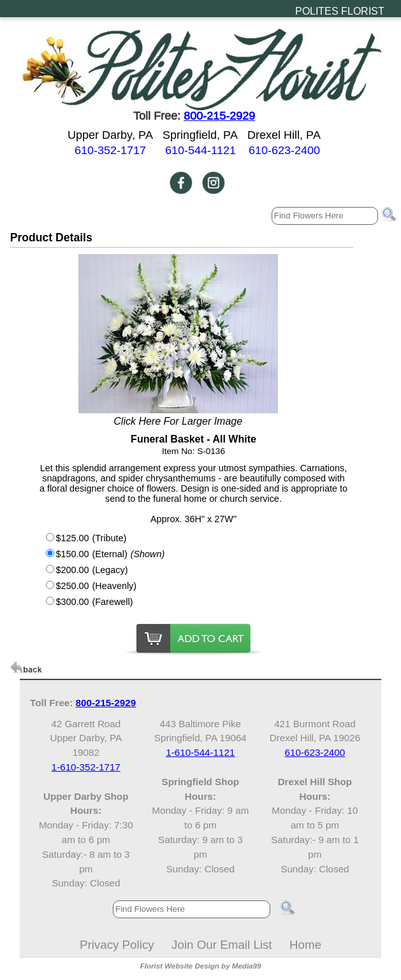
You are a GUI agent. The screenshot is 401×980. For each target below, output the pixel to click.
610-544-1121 (200, 150)
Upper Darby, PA (110, 135)
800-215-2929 (219, 116)
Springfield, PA (200, 135)
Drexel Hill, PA (284, 135)
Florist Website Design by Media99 (201, 966)
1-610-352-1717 (86, 767)
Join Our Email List (222, 945)
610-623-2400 (284, 150)
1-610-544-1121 (200, 752)
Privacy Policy (117, 945)
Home (305, 945)
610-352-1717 (110, 150)
